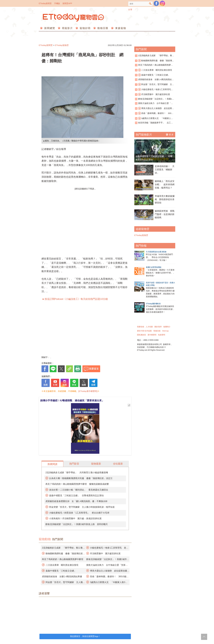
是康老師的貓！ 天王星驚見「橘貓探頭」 (165, 170)
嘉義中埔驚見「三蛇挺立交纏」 (61, 571)
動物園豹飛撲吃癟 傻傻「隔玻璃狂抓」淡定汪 (154, 61)
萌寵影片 (67, 28)
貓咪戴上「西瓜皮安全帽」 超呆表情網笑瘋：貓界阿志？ (165, 184)
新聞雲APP (67, 3)
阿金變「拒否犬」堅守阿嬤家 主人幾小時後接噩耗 (154, 85)
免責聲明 (162, 335)
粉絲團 (156, 3)
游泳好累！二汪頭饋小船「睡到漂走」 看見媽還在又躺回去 (79, 490)
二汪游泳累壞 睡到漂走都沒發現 (62, 565)
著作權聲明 (152, 335)
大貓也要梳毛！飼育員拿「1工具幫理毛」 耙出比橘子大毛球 (79, 513)
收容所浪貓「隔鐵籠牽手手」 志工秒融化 (154, 123)
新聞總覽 (49, 28)
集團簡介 (167, 327)
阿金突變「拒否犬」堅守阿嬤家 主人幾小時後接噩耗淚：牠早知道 (82, 507)
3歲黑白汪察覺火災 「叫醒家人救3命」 (155, 118)
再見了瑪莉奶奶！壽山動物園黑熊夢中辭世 (63, 559)
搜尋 (150, 4)
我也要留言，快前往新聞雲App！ (85, 636)
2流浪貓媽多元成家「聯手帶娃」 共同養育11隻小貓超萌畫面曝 (77, 473)
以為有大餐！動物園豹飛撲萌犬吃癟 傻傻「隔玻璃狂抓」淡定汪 (81, 478)
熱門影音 (74, 464)
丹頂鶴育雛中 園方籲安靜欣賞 (105, 554)
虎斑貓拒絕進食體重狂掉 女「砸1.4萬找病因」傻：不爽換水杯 (76, 501)
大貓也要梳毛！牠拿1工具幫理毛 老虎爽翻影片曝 (154, 90)
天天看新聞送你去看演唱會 (156, 252)
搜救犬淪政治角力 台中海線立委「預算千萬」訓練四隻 (154, 103)
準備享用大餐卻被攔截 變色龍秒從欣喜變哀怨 (165, 199)
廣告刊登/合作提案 (144, 331)
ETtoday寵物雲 (74, 17)
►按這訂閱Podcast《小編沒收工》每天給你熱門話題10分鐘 (75, 299)
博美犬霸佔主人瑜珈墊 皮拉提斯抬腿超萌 (154, 108)
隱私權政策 (141, 335)
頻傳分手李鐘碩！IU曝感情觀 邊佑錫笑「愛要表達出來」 (72, 401)
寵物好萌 (85, 28)
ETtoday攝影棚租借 (153, 304)
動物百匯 (102, 28)
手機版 (57, 3)
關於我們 (158, 327)
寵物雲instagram (162, 3)
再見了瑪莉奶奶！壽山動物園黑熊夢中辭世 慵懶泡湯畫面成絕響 (77, 484)
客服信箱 (157, 331)
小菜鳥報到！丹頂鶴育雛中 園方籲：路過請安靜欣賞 (75, 518)
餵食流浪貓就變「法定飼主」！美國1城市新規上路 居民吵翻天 (77, 524)
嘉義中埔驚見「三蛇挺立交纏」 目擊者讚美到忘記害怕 (76, 496)
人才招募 (149, 327)
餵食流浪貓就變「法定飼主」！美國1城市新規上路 (154, 99)
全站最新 (118, 464)
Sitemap (165, 331)
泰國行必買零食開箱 (154, 267)
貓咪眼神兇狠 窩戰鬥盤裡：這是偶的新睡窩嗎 (165, 214)
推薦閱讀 (52, 464)
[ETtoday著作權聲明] (88, 391)
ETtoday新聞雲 (45, 3)
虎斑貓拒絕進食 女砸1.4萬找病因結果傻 (62, 576)
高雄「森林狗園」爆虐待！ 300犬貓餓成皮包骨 (154, 113)
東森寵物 (120, 28)
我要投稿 (141, 327)
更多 (170, 134)
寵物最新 (96, 464)
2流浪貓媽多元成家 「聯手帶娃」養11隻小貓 (155, 56)
